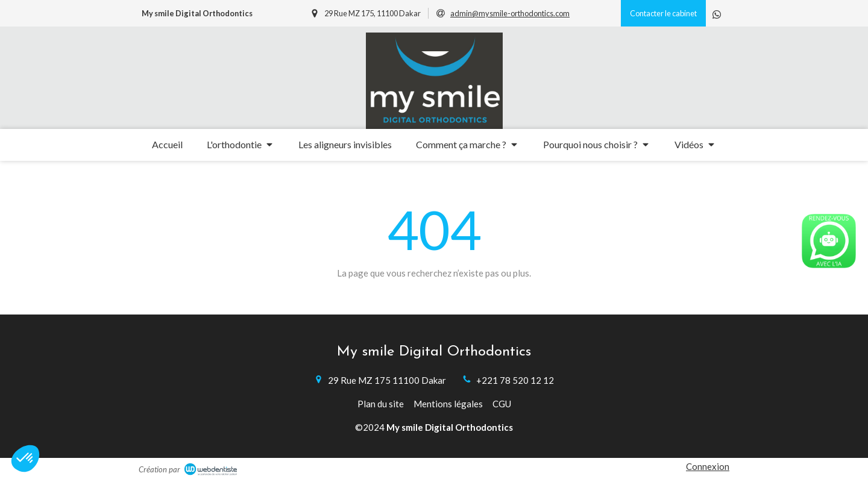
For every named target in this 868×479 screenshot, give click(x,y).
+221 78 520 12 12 (515, 380)
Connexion (708, 466)
